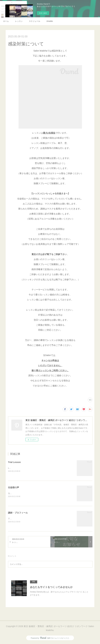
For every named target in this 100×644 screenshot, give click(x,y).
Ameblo (50, 21)
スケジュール (35, 21)
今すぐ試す (43, 13)
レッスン (19, 21)
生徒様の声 (14, 488)
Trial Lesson (14, 462)
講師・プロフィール (18, 513)
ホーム (6, 21)
